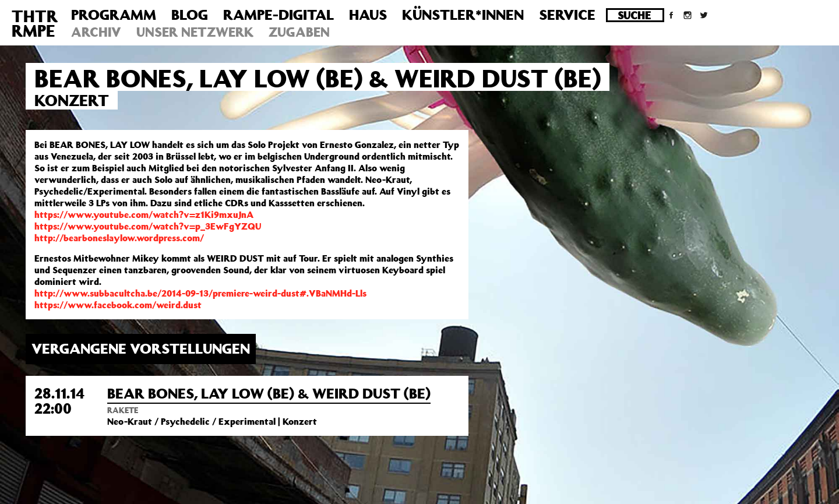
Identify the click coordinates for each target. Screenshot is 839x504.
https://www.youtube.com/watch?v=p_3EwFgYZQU (148, 226)
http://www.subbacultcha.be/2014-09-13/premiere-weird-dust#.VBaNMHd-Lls (200, 293)
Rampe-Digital (279, 15)
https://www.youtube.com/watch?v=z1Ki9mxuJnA (144, 214)
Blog (190, 15)
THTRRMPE (35, 23)
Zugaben (299, 32)
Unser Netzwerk (195, 32)
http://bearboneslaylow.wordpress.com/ (119, 238)
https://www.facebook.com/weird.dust (118, 305)
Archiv (96, 32)
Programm (114, 15)
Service (567, 15)
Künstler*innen (463, 15)
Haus (368, 15)
